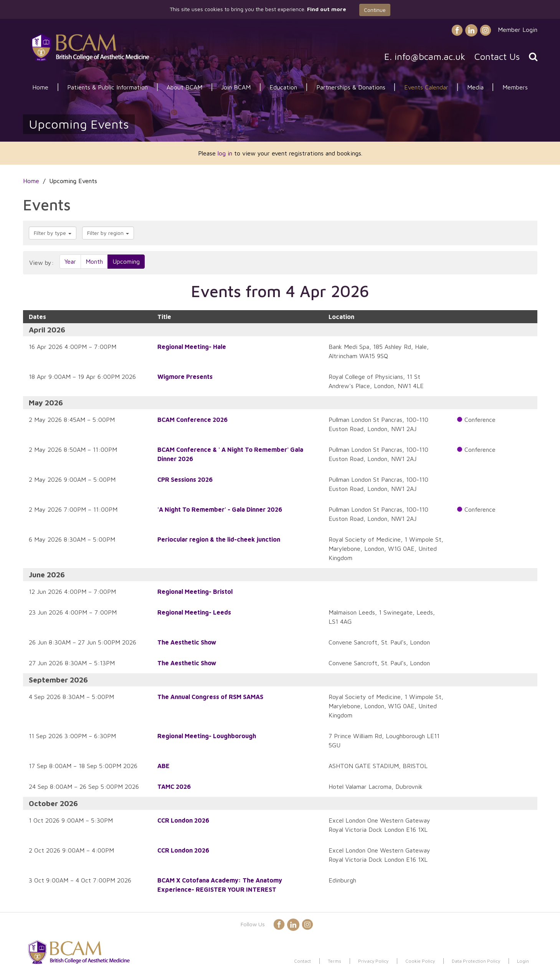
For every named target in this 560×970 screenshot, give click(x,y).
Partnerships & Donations (351, 87)
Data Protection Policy (476, 961)
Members (515, 87)
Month (94, 261)
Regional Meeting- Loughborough (207, 736)
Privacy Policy (373, 961)
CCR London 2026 (183, 820)
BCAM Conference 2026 (192, 420)
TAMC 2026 (174, 787)
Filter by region (108, 233)
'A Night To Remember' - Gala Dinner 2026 (220, 509)
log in (225, 153)
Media (475, 87)
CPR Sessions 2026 (185, 479)
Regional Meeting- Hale (192, 347)
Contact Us (497, 56)
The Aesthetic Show (187, 642)
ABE (164, 766)
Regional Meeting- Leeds (194, 612)
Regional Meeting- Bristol (195, 592)
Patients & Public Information (107, 87)
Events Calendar (426, 87)
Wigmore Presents (185, 377)
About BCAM (184, 87)
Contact (302, 961)
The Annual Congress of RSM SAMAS (210, 697)
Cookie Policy (420, 961)
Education (283, 87)
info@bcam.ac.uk (430, 56)
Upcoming (126, 261)
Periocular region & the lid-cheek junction (219, 539)
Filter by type (53, 233)
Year (70, 261)
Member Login (518, 30)
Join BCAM (236, 87)
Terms (335, 961)
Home (40, 87)
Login (523, 961)
